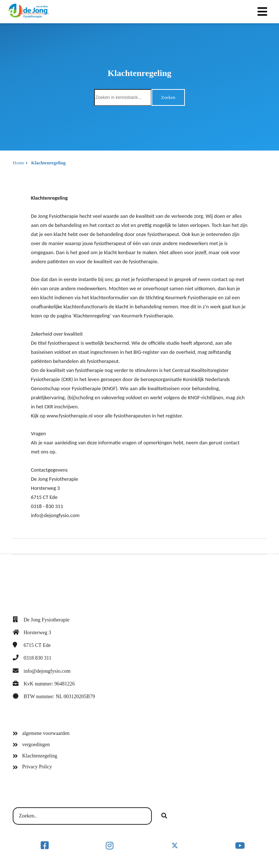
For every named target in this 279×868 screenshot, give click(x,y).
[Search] (164, 816)
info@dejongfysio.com (47, 671)
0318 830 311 (37, 658)
